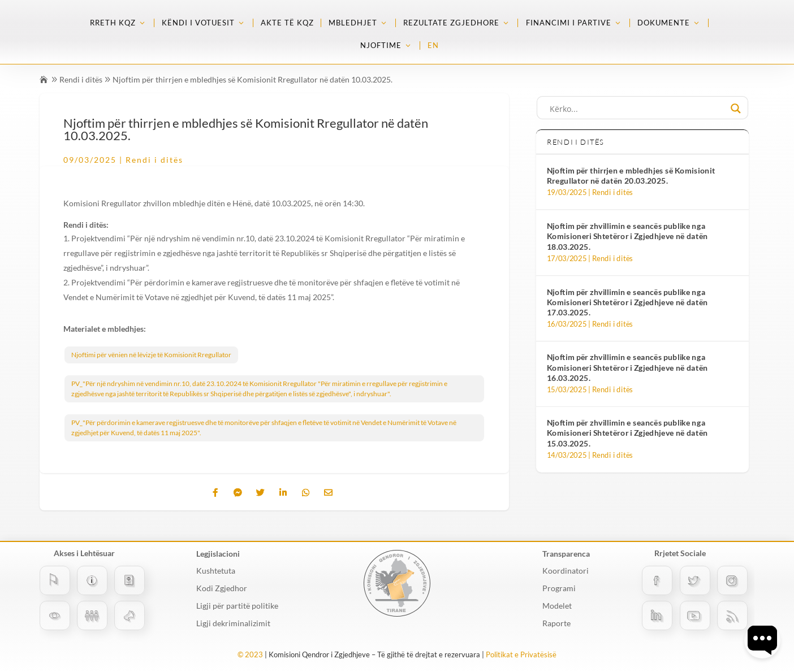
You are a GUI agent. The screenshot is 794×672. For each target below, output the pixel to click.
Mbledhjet (353, 23)
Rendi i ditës (81, 79)
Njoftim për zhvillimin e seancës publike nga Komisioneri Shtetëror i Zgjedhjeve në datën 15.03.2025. (627, 433)
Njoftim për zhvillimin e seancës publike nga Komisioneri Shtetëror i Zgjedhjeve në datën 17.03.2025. (627, 302)
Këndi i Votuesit (198, 23)
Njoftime (381, 45)
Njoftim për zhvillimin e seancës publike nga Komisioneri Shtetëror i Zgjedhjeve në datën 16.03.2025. (627, 367)
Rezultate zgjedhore (451, 23)
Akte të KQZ (287, 23)
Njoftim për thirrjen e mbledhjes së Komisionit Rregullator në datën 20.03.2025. (631, 175)
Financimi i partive (569, 23)
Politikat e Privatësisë (521, 654)
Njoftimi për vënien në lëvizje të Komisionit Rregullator (151, 355)
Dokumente (664, 23)
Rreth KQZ (113, 23)
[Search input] (637, 109)
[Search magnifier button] (736, 109)
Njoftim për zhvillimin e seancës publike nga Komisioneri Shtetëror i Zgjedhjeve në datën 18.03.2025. (627, 236)
